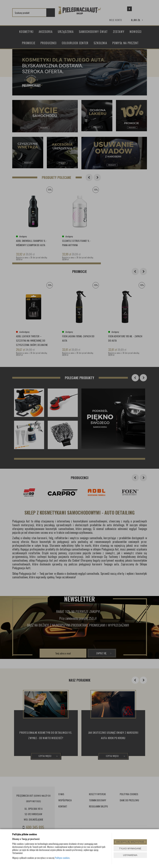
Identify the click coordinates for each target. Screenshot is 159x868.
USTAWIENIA (130, 855)
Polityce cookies (62, 858)
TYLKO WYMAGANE (130, 848)
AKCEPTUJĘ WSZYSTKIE (130, 842)
